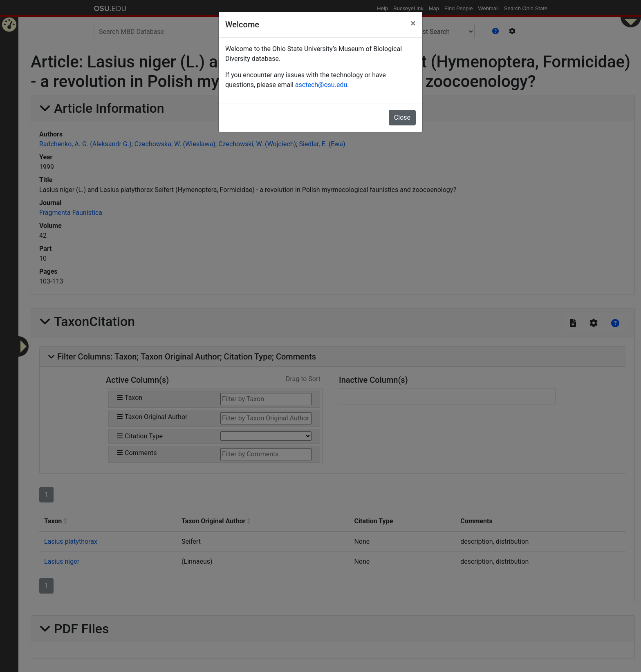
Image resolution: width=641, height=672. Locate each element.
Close (402, 117)
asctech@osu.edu (321, 85)
